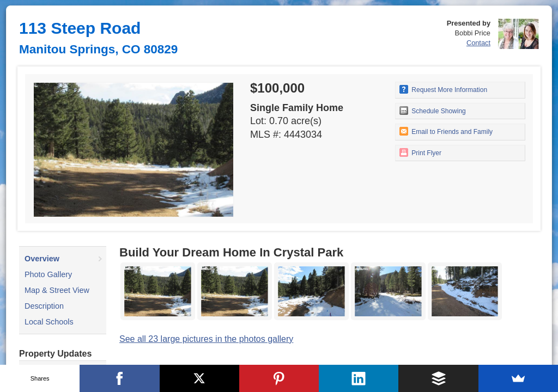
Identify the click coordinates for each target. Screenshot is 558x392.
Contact (478, 43)
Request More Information (443, 89)
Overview (42, 259)
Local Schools (49, 322)
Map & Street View (57, 290)
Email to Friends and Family (446, 131)
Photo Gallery (48, 274)
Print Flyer (420, 152)
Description (44, 306)
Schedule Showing (433, 111)
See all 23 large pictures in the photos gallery (206, 339)
